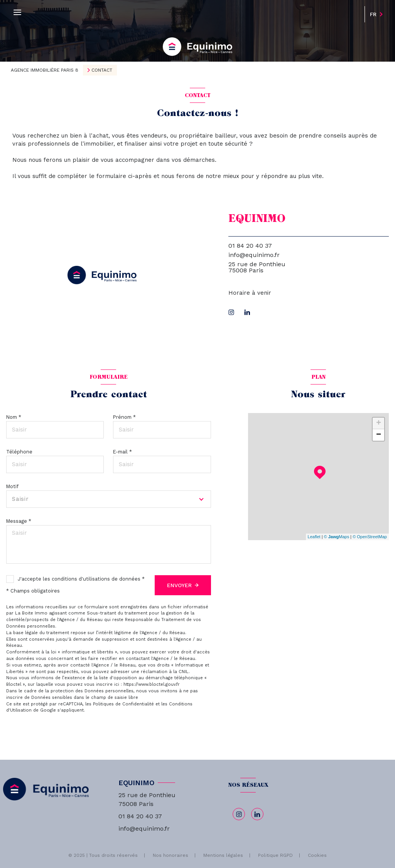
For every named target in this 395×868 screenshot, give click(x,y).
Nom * (14, 417)
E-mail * (122, 452)
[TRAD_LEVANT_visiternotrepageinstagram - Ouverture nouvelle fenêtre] (231, 312)
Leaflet (314, 537)
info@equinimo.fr (254, 255)
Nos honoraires (170, 855)
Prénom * (124, 417)
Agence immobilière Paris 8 (45, 70)
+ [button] (379, 423)
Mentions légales (223, 855)
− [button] (379, 435)
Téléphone (19, 452)
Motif (12, 486)
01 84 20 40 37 (250, 246)
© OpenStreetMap (370, 537)
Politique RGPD (275, 855)
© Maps (337, 537)
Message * (19, 521)
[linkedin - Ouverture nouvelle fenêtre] (247, 312)
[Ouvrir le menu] (17, 13)
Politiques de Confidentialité (123, 704)
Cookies (317, 855)
